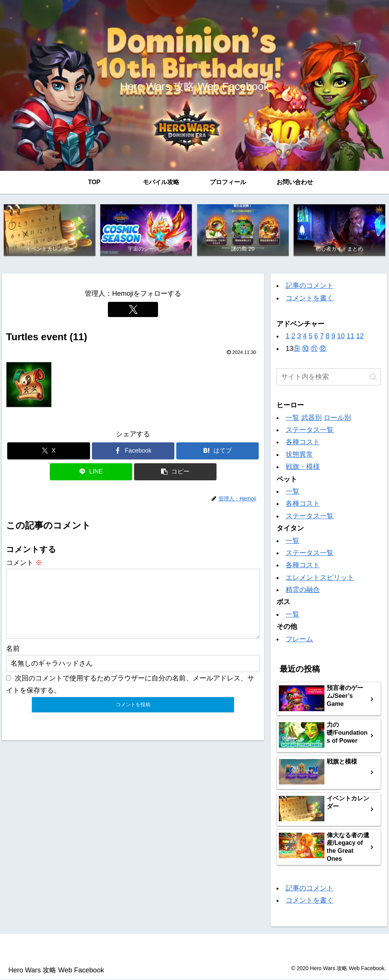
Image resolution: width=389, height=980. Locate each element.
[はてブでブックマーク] (217, 451)
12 (360, 337)
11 (350, 337)
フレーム (299, 639)
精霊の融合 (303, 590)
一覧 (293, 418)
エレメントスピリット (320, 578)
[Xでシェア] (48, 451)
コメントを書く (310, 298)
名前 (13, 661)
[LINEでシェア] (91, 472)
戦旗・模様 (303, 467)
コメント (24, 563)
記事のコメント (310, 286)
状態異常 (299, 455)
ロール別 (337, 418)
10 (341, 337)
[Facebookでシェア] (133, 451)
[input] (329, 378)
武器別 (312, 418)
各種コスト (303, 443)
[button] (175, 472)
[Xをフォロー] (133, 310)
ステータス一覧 (310, 430)
